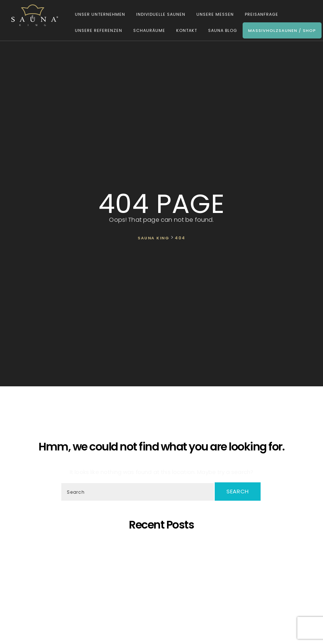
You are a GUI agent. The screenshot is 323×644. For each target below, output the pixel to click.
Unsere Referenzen (95, 32)
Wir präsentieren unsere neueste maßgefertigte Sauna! (163, 577)
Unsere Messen (212, 15)
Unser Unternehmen (97, 15)
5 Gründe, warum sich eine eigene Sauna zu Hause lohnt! (163, 544)
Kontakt (183, 32)
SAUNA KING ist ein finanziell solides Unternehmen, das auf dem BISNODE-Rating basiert (163, 584)
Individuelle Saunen (157, 15)
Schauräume (146, 32)
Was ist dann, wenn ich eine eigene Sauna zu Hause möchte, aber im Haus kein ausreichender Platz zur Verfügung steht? (163, 594)
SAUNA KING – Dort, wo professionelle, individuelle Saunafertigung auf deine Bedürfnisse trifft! (163, 564)
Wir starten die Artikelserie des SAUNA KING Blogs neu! (163, 610)
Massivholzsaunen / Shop (279, 32)
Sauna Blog (219, 32)
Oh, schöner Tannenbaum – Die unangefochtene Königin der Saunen (163, 571)
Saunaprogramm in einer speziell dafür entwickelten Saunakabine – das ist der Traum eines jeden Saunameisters (163, 554)
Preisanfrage (258, 15)
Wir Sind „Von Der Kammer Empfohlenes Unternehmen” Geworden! (163, 604)
